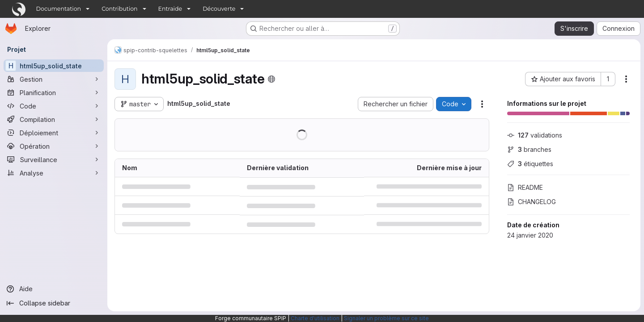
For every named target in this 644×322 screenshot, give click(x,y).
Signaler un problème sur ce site (386, 318)
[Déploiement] (54, 133)
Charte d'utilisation (315, 318)
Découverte (219, 9)
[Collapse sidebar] (54, 303)
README (525, 187)
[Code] (54, 106)
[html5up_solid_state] (54, 66)
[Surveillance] (54, 159)
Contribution (119, 9)
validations (535, 135)
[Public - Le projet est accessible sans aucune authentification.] (271, 79)
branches (529, 149)
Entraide (170, 9)
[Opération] (54, 146)
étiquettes (530, 164)
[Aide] (54, 289)
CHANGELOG (532, 202)
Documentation (59, 9)
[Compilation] (54, 119)
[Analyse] (54, 173)
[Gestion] (54, 79)
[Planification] (54, 92)
